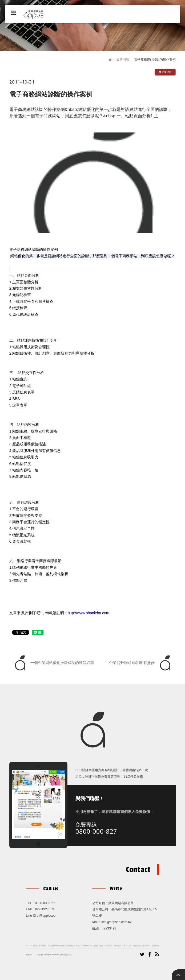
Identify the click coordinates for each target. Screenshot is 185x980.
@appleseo (47, 916)
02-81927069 (45, 909)
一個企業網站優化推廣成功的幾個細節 (53, 663)
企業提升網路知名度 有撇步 (141, 663)
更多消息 (165, 72)
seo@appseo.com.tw (116, 922)
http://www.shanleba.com (89, 613)
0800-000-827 (96, 831)
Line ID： (33, 916)
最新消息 (123, 60)
